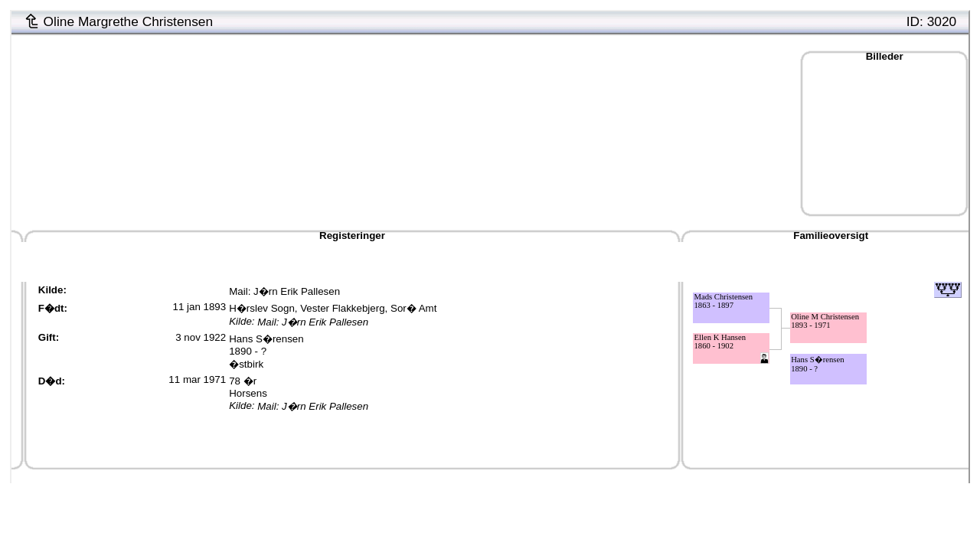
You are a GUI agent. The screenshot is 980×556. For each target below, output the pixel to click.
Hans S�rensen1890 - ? (266, 345)
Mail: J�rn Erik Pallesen (284, 291)
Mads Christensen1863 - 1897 (724, 301)
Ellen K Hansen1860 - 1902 (720, 342)
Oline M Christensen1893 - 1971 (825, 321)
